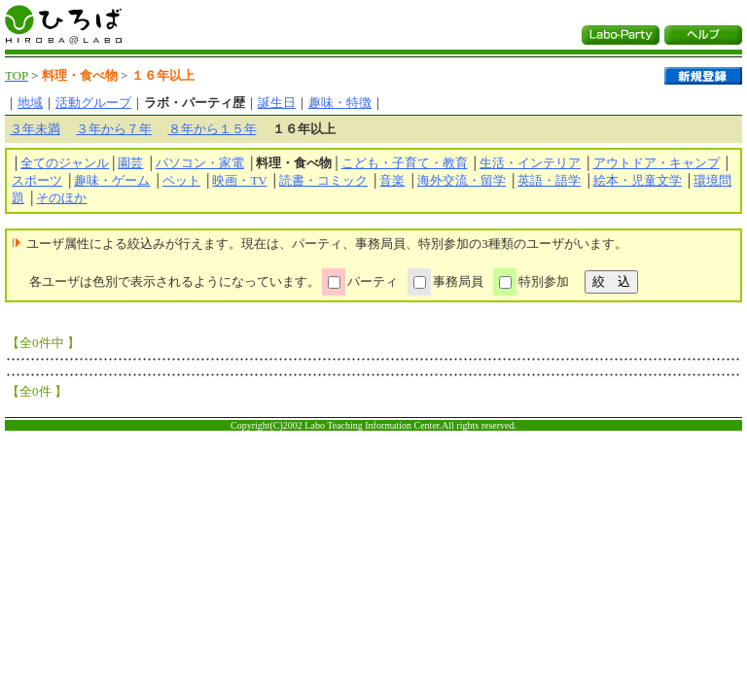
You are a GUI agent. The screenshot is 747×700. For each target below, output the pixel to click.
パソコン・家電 (200, 163)
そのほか (61, 198)
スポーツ (37, 180)
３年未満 (35, 129)
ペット (181, 180)
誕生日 (277, 103)
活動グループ (93, 103)
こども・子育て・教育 (405, 163)
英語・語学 (549, 180)
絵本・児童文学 (638, 180)
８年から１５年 (213, 129)
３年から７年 (114, 129)
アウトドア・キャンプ (657, 163)
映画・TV (239, 180)
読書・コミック (323, 180)
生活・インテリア (530, 163)
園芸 (130, 163)
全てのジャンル (65, 163)
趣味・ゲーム (112, 180)
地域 (30, 103)
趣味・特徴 (340, 103)
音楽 (392, 180)
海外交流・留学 (462, 180)
